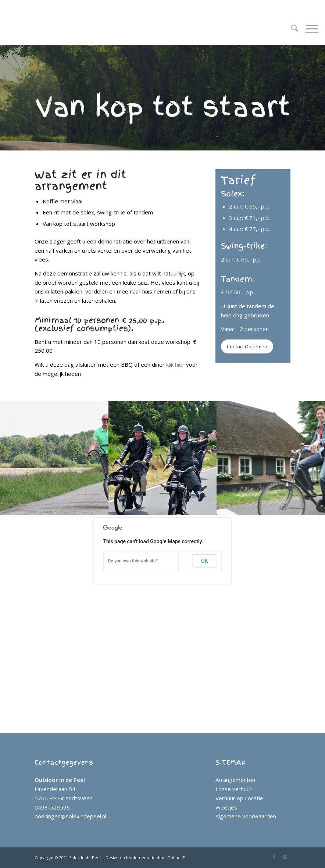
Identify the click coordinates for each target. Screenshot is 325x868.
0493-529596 (52, 807)
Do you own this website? (133, 561)
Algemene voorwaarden (246, 816)
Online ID (176, 858)
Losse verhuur (234, 789)
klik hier (175, 364)
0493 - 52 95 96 (55, 5)
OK (204, 561)
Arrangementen (235, 780)
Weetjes (226, 807)
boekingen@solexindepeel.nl (70, 816)
